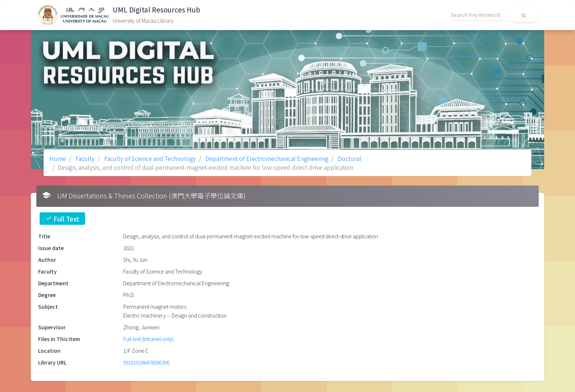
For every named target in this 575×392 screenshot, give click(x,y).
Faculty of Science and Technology (149, 158)
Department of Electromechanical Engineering (266, 158)
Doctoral (349, 158)
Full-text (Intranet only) (148, 339)
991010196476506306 (146, 362)
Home (58, 158)
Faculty (84, 158)
